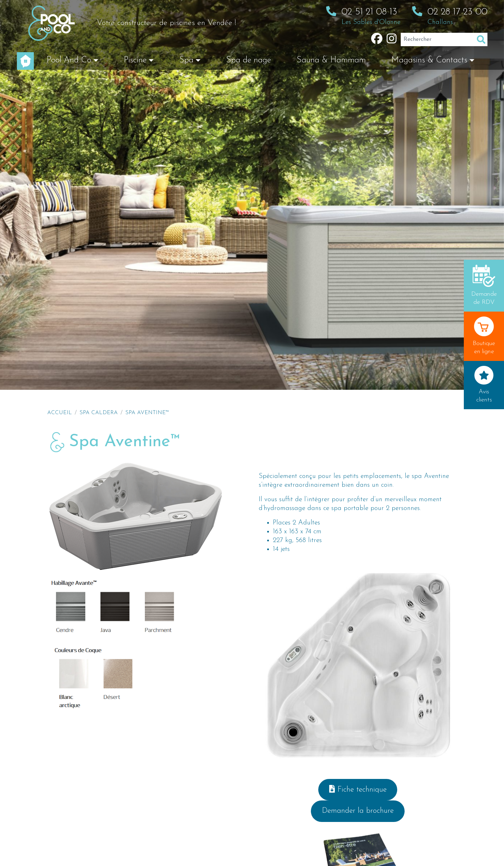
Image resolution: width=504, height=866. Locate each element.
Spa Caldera (99, 413)
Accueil (60, 413)
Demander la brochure (358, 811)
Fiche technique (358, 789)
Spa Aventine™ (147, 413)
